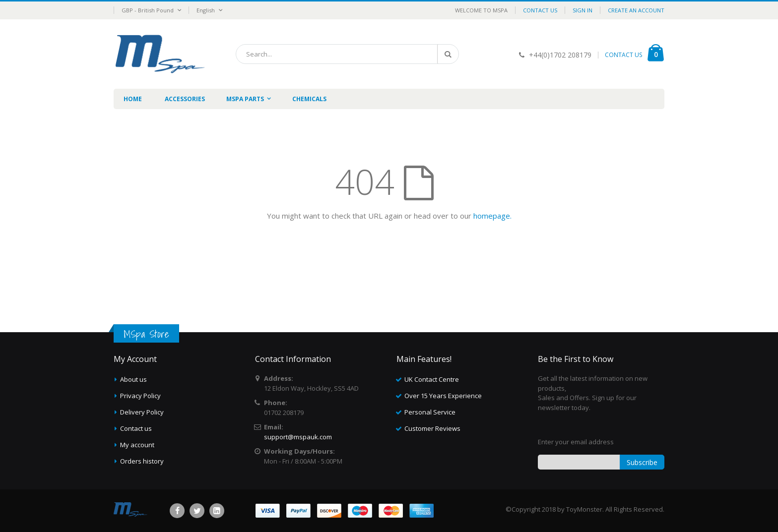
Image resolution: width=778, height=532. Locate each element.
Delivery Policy (142, 412)
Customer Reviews (432, 428)
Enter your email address (576, 442)
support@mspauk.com (298, 437)
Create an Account (636, 10)
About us (133, 379)
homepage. (492, 216)
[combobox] (347, 54)
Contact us (136, 428)
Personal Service (430, 412)
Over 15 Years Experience (443, 396)
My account (137, 445)
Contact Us (540, 10)
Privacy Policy (140, 396)
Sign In (583, 10)
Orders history (142, 461)
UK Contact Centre (432, 379)
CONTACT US (623, 55)
